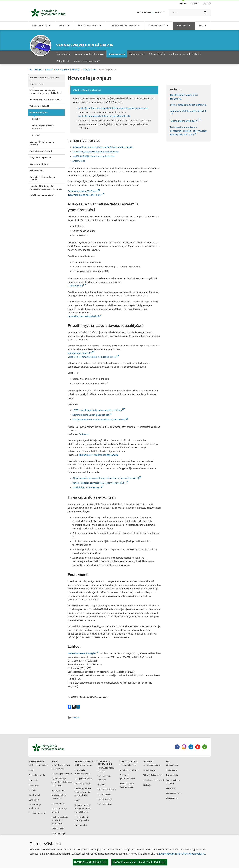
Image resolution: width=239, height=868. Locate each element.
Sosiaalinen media (37, 775)
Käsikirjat (49, 70)
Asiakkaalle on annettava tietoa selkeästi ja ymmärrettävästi (103, 147)
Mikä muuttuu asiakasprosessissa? (45, 99)
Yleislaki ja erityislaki (39, 106)
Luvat (77, 800)
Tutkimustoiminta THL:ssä (106, 769)
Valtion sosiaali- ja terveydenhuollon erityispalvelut (83, 792)
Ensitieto (36, 135)
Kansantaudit (58, 804)
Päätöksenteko (36, 171)
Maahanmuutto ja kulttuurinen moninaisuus (60, 820)
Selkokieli (37, 119)
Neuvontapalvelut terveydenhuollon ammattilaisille (83, 809)
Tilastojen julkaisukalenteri (128, 777)
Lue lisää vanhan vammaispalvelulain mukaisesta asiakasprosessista (113, 108)
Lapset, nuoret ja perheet (59, 810)
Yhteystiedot (144, 13)
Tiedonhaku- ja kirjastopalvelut (82, 819)
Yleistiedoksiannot (37, 813)
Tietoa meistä (172, 765)
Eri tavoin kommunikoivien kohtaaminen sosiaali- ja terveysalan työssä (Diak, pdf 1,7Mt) (189, 131)
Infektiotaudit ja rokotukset (59, 797)
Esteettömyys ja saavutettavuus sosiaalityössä (96, 152)
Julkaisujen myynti (152, 765)
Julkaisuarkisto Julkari (153, 780)
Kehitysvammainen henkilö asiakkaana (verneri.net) (100, 419)
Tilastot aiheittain (128, 765)
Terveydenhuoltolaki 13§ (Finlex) (86, 195)
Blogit (31, 770)
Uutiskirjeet (34, 800)
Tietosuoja (171, 788)
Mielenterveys (58, 829)
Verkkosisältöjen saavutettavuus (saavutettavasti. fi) (100, 483)
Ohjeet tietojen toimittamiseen (127, 785)
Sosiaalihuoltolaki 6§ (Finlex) (84, 191)
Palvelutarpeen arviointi (41, 151)
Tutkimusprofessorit (107, 789)
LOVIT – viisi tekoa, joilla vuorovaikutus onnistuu (98, 410)
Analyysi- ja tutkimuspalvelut (82, 772)
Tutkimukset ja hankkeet (104, 778)
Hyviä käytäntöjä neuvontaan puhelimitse (94, 156)
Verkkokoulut (81, 825)
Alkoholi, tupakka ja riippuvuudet (61, 767)
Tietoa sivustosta (174, 793)
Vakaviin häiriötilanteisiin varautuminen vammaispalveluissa (46, 187)
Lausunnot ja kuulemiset (35, 806)
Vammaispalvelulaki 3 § (81, 353)
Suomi (183, 4)
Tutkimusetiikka (105, 804)
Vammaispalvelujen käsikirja (85, 45)
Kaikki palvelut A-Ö (83, 765)
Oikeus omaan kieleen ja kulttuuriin (43, 127)
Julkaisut (38, 70)
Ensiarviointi (79, 161)
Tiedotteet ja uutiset (38, 765)
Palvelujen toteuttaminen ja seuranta (42, 178)
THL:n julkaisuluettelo (153, 775)
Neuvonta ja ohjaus (38, 112)
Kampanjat (34, 785)
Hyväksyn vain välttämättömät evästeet (139, 862)
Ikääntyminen (58, 790)
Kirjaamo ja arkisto (83, 783)
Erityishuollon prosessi (40, 158)
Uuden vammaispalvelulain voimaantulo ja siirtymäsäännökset (46, 92)
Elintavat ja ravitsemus (62, 774)
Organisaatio (172, 770)
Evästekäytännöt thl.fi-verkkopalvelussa (182, 854)
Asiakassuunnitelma (39, 164)
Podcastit (33, 780)
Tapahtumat (34, 795)
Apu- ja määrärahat (83, 779)
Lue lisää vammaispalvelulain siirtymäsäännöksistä (104, 116)
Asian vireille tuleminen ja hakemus (42, 143)
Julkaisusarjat (149, 770)
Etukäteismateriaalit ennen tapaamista (99, 455)
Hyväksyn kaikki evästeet (90, 862)
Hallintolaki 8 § (77, 286)
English (207, 4)
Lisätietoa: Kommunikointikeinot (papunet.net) (93, 357)
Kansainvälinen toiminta (173, 782)
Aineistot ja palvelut (129, 770)
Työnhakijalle (172, 775)
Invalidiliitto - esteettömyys (88, 487)
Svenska (195, 4)
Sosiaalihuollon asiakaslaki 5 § (85, 316)
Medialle (160, 13)
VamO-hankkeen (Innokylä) (83, 653)
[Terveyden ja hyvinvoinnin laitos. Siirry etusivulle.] (62, 747)
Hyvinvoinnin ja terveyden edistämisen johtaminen (62, 782)
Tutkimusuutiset (105, 799)
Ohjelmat (102, 785)
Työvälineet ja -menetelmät (42, 195)
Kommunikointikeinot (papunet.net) (92, 415)
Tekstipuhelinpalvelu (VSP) (185, 121)
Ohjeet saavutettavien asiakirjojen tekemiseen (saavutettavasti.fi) (107, 478)
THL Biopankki (104, 794)
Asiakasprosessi (90, 70)
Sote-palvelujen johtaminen (59, 835)
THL (30, 70)
